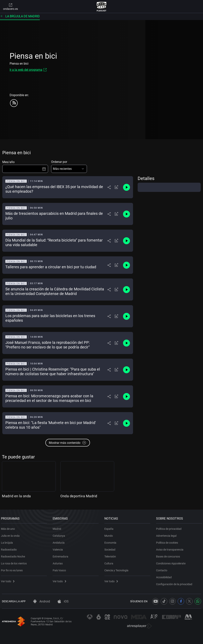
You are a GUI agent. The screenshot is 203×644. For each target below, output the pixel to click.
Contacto (163, 569)
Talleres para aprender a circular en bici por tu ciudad (51, 267)
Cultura (110, 562)
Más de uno (9, 527)
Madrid (58, 527)
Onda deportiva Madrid (79, 496)
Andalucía (60, 541)
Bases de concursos (169, 555)
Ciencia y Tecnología (117, 569)
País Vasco (60, 569)
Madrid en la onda (16, 496)
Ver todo (9, 580)
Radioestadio (10, 548)
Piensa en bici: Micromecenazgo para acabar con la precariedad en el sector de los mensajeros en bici (49, 398)
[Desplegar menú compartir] (109, 187)
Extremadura (61, 555)
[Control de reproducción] (126, 187)
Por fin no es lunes (13, 569)
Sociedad (111, 548)
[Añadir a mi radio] (116, 187)
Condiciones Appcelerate (172, 562)
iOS (63, 601)
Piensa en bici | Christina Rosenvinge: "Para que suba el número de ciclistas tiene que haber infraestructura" (53, 372)
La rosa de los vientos (15, 562)
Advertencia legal (167, 534)
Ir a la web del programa (26, 70)
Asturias (59, 562)
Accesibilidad (165, 576)
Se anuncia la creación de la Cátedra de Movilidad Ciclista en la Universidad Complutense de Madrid (55, 291)
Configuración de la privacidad (175, 583)
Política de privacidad (170, 527)
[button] (69, 169)
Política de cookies (168, 541)
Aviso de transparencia (171, 548)
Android (42, 601)
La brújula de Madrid (20, 16)
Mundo (110, 534)
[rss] (14, 103)
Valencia (59, 548)
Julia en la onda (11, 534)
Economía (111, 541)
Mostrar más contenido (68, 443)
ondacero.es (10, 7)
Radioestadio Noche (14, 555)
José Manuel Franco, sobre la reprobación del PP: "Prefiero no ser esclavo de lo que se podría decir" (48, 345)
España (110, 527)
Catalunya (60, 534)
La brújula (8, 541)
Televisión (111, 555)
